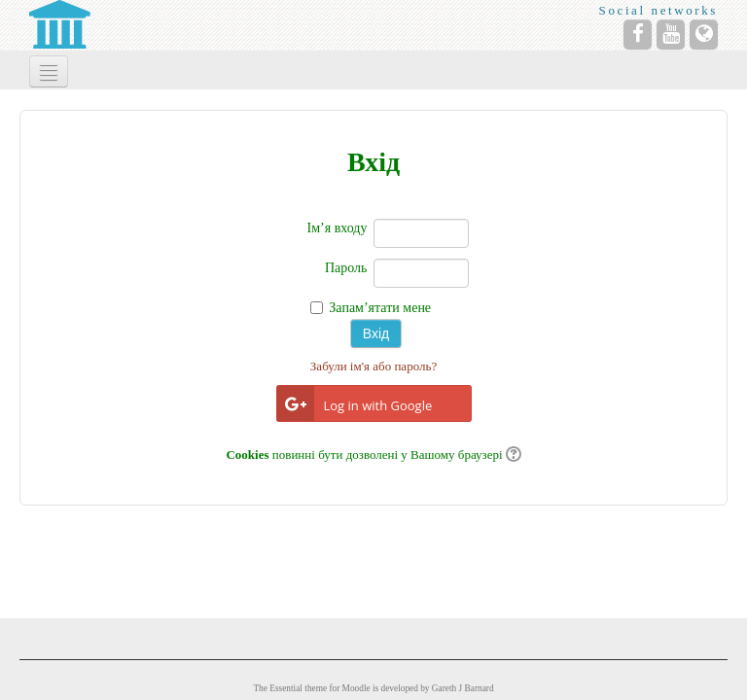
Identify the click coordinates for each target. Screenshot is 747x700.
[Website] (704, 35)
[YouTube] (671, 35)
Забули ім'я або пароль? (373, 366)
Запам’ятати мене (380, 308)
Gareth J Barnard (463, 688)
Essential (286, 688)
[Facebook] (638, 35)
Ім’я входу (338, 228)
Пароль (346, 268)
